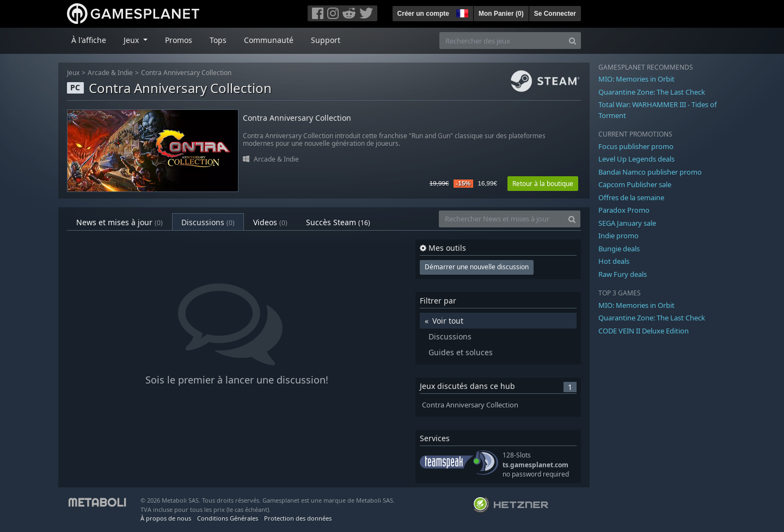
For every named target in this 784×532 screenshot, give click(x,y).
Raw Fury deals (623, 274)
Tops (218, 40)
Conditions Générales (228, 518)
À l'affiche (89, 40)
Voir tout (448, 321)
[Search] (572, 41)
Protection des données (298, 518)
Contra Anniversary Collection (186, 73)
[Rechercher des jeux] (502, 41)
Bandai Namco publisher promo (650, 172)
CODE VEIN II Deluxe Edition (644, 331)
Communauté (269, 40)
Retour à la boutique (543, 184)
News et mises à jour (120, 222)
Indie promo (618, 236)
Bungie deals (619, 249)
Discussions (208, 222)
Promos (179, 40)
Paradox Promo (624, 210)
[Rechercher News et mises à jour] (501, 219)
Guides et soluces (461, 352)
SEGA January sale (627, 223)
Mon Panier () (501, 14)
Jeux (73, 73)
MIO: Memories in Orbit (636, 79)
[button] (461, 12)
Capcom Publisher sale (635, 184)
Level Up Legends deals (636, 159)
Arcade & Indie (110, 73)
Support (326, 40)
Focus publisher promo (636, 146)
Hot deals (614, 261)
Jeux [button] (132, 40)
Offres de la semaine (631, 197)
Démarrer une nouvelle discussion (477, 267)
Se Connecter (555, 14)
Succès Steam (338, 222)
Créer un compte (423, 14)
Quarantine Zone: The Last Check (652, 92)
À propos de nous (166, 518)
